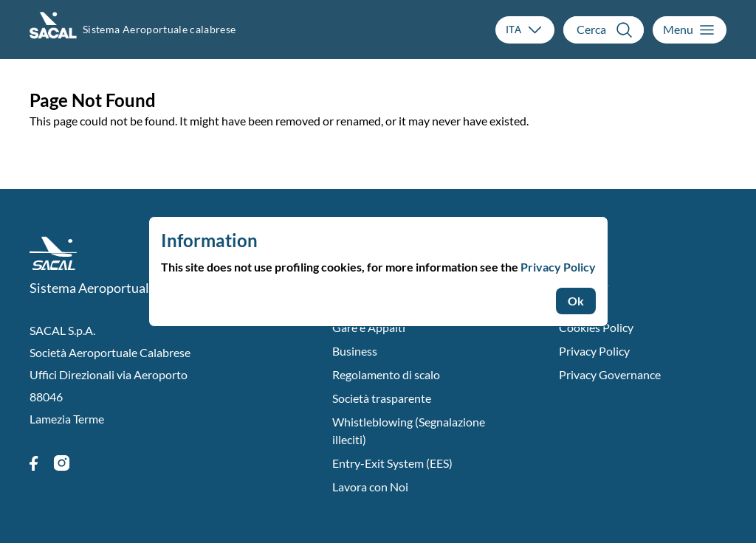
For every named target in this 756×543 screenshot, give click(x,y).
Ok (576, 301)
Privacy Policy (558, 267)
